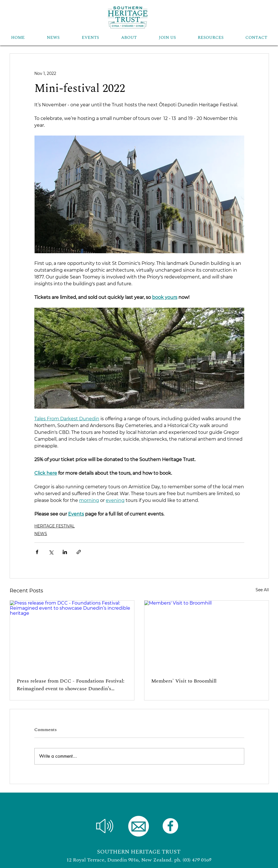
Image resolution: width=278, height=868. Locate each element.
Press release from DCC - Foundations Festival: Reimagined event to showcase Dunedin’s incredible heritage (71, 685)
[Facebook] (170, 826)
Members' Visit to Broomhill (184, 681)
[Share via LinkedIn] (65, 552)
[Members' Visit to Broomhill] (207, 635)
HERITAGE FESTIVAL (54, 526)
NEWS (41, 534)
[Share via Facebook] (37, 552)
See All (262, 590)
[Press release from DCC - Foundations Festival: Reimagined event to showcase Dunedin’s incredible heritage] (72, 635)
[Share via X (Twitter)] (51, 552)
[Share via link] (79, 552)
